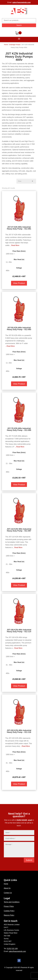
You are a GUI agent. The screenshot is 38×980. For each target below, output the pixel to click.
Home (6, 45)
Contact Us (8, 893)
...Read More (15, 245)
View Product (19, 283)
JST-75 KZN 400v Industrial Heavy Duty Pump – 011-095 (19, 429)
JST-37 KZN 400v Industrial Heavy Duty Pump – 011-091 (19, 228)
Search (19, 25)
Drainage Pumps (15, 45)
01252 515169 (22, 820)
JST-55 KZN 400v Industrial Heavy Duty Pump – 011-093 (19, 329)
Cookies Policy (9, 911)
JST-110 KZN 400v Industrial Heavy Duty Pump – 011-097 (19, 530)
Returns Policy (9, 915)
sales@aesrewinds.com (21, 2)
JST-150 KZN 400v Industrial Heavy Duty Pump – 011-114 (19, 631)
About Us (7, 888)
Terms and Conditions (12, 902)
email (30, 820)
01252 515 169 (12, 949)
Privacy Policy (9, 906)
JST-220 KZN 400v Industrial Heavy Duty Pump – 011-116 (19, 731)
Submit (29, 860)
